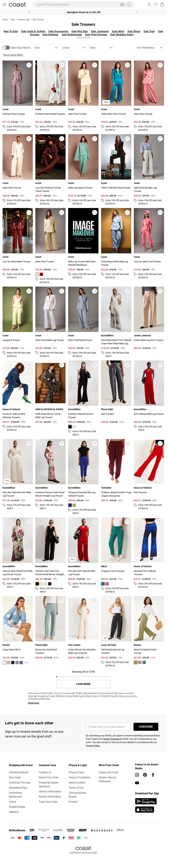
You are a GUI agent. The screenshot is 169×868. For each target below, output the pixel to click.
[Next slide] (137, 12)
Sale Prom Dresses (96, 35)
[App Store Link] (146, 805)
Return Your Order (49, 777)
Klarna (12, 802)
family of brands (111, 739)
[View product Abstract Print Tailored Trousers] (149, 553)
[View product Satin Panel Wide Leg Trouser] (50, 322)
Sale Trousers (38, 20)
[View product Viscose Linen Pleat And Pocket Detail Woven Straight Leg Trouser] (50, 556)
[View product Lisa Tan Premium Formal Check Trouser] (50, 170)
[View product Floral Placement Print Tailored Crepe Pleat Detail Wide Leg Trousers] (116, 322)
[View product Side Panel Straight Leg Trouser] (149, 170)
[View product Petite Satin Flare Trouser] (116, 96)
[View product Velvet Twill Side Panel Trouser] (116, 170)
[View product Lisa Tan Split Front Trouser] (149, 244)
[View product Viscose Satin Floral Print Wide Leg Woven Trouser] (18, 553)
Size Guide (15, 777)
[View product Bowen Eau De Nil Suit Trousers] (50, 628)
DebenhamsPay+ (18, 788)
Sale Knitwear (51, 35)
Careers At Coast (108, 772)
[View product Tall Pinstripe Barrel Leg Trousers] (116, 632)
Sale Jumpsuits (100, 31)
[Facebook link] (153, 775)
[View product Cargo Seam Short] (18, 630)
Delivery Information (50, 791)
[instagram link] (137, 775)
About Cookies (77, 783)
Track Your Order (48, 802)
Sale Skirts (118, 31)
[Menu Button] (4, 4)
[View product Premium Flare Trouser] (18, 96)
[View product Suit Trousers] (116, 392)
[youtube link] (137, 783)
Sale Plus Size (80, 31)
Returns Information (50, 797)
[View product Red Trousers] (149, 475)
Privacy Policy (77, 772)
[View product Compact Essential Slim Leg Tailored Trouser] (83, 477)
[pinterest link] (145, 775)
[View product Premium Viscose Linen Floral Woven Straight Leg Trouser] (50, 475)
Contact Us (45, 772)
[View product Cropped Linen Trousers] (116, 556)
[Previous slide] (29, 12)
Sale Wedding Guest (122, 35)
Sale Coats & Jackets (33, 31)
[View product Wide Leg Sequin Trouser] (83, 170)
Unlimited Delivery (19, 772)
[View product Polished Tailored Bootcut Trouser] (83, 398)
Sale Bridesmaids (72, 35)
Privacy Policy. (93, 746)
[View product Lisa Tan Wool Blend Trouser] (18, 244)
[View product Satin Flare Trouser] (83, 96)
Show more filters (13, 55)
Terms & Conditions (80, 777)
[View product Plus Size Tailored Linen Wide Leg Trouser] (18, 475)
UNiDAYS (14, 812)
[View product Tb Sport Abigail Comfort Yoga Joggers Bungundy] (116, 471)
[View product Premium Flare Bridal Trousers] (50, 96)
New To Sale (11, 31)
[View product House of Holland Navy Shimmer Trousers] (18, 396)
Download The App (20, 783)
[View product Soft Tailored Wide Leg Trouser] (149, 396)
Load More (83, 684)
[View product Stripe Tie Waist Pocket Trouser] (149, 630)
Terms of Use (76, 788)
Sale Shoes (134, 31)
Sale (13, 20)
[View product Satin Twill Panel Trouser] (83, 322)
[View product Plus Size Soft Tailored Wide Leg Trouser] (83, 553)
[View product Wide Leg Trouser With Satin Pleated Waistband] (83, 244)
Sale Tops (149, 31)
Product (73, 802)
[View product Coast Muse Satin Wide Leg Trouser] (116, 244)
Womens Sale (24, 20)
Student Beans (17, 807)
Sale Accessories (58, 31)
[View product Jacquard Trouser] (18, 322)
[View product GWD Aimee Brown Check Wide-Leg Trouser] (50, 392)
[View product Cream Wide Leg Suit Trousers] (149, 318)
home (5, 20)
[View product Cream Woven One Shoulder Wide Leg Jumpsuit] (83, 628)
